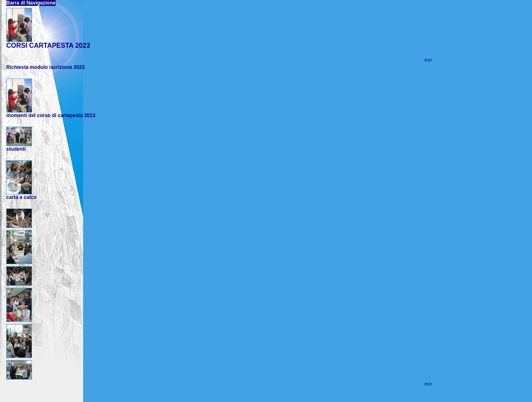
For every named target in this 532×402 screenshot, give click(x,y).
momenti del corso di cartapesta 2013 (51, 115)
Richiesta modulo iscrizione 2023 (46, 67)
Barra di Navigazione (31, 3)
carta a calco (21, 197)
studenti (16, 149)
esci (428, 60)
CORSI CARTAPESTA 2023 (48, 45)
